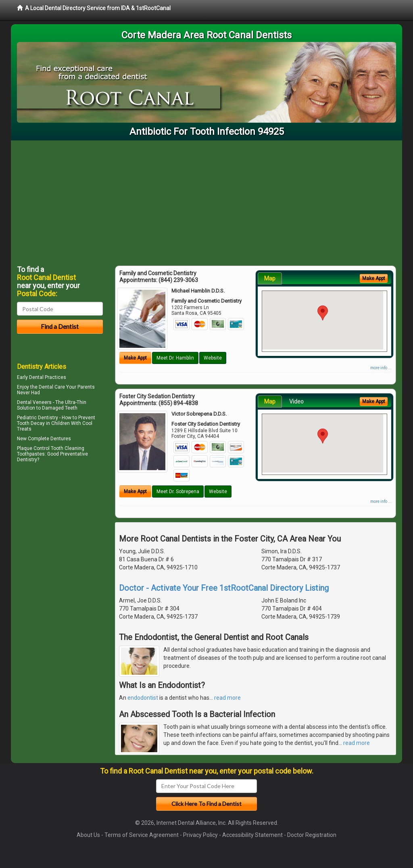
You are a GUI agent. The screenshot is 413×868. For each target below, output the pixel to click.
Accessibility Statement (252, 835)
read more (227, 698)
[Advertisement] (206, 201)
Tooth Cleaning (68, 448)
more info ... (381, 368)
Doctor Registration (312, 835)
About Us (88, 835)
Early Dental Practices (42, 377)
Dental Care (52, 387)
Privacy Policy (200, 835)
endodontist (143, 698)
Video (296, 402)
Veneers (42, 402)
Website (213, 358)
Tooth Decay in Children (43, 423)
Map (270, 278)
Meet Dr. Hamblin (175, 358)
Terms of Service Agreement (142, 835)
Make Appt (135, 358)
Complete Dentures (49, 439)
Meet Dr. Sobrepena (178, 492)
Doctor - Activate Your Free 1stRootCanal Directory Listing (224, 588)
